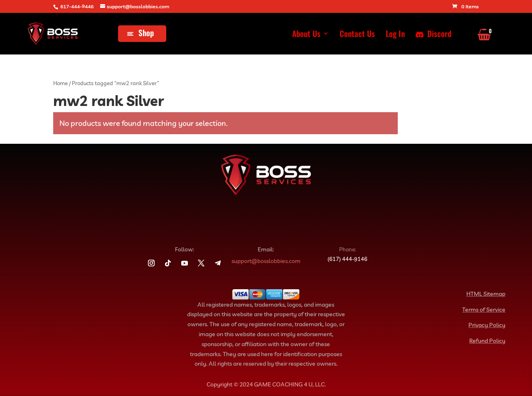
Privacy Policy (487, 325)
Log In (395, 35)
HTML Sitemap (486, 294)
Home (60, 83)
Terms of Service (484, 310)
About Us (306, 35)
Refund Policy (487, 341)
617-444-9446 (77, 6)
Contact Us (357, 35)
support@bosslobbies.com (266, 261)
